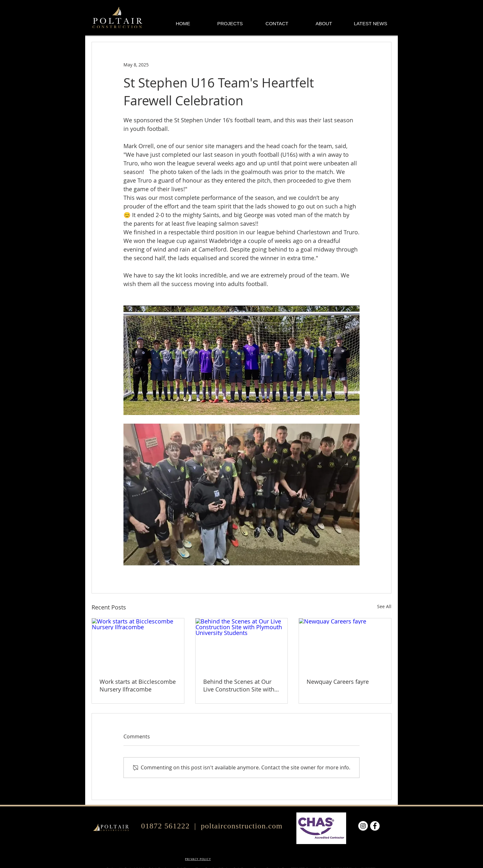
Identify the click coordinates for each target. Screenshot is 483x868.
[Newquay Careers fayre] (345, 644)
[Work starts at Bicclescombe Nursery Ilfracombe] (138, 644)
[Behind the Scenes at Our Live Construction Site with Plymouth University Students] (242, 644)
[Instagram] (363, 826)
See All (384, 606)
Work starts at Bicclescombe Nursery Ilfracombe (138, 685)
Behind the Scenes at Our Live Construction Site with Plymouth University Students (239, 685)
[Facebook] (375, 826)
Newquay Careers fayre (338, 682)
